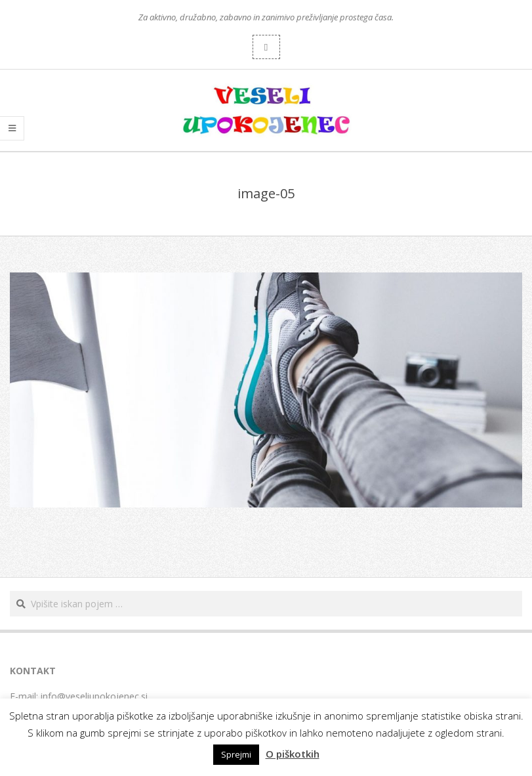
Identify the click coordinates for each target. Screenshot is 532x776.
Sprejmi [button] (236, 754)
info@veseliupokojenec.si (94, 696)
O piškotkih (293, 754)
